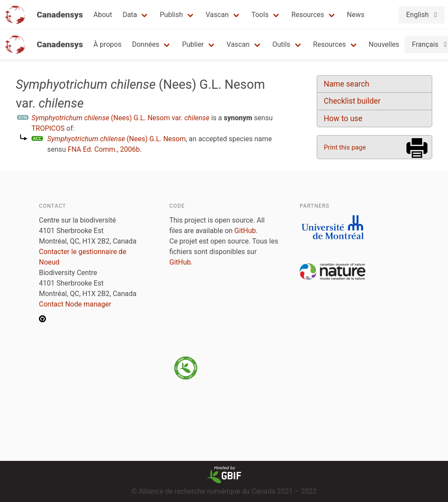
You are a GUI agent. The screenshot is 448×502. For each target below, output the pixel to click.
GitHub (245, 231)
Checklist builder (352, 101)
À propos (108, 44)
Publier (193, 44)
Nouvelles (384, 44)
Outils (282, 44)
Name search (346, 84)
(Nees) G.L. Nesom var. (121, 118)
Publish (171, 15)
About (103, 15)
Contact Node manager (75, 304)
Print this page (345, 147)
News (356, 15)
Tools (260, 15)
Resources (308, 15)
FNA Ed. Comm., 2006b (104, 149)
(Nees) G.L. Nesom (117, 139)
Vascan (217, 15)
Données (146, 44)
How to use (343, 119)
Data (130, 15)
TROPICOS (48, 128)
